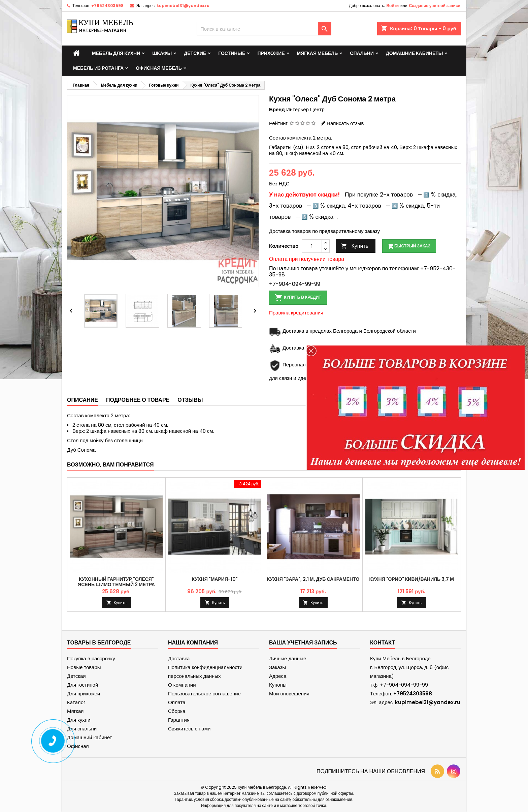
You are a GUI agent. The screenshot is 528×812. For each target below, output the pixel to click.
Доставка (179, 658)
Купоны (278, 685)
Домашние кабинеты (415, 53)
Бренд (277, 110)
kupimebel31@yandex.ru (183, 6)
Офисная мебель (159, 68)
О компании (182, 685)
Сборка (177, 711)
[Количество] (312, 246)
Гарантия (179, 720)
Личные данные (288, 658)
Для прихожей (84, 694)
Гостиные (232, 53)
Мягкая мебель (318, 53)
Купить (355, 246)
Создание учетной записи (435, 6)
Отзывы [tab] (190, 400)
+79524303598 (107, 6)
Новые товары (84, 667)
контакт (383, 643)
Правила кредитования (296, 313)
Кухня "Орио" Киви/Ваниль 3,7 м (411, 579)
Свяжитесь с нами (189, 729)
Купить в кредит (298, 298)
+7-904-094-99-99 (295, 284)
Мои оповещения (289, 694)
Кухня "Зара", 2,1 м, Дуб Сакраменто (313, 579)
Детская (76, 676)
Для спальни (82, 729)
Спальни (362, 53)
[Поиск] (264, 29)
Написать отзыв (345, 123)
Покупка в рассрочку (91, 658)
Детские (195, 53)
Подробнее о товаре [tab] (138, 400)
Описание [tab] (82, 400)
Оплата (177, 702)
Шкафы (162, 53)
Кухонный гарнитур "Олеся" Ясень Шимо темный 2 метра (116, 582)
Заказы (277, 667)
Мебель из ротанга (98, 68)
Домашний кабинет (90, 737)
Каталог (76, 702)
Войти (392, 6)
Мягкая (75, 711)
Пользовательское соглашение (204, 694)
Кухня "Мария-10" (215, 579)
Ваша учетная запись (303, 643)
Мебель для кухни (116, 53)
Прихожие (271, 53)
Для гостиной (82, 685)
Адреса (278, 676)
